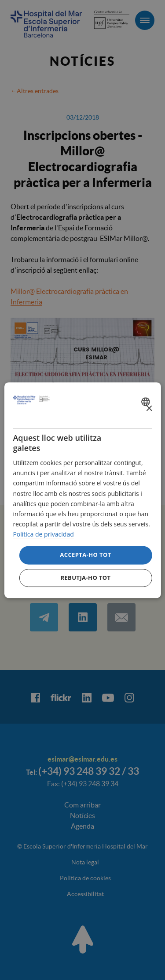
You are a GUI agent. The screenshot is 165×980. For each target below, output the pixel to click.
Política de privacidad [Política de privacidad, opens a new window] (43, 534)
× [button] (149, 409)
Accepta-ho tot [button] (85, 555)
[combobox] (147, 402)
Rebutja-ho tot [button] (85, 578)
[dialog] (82, 490)
